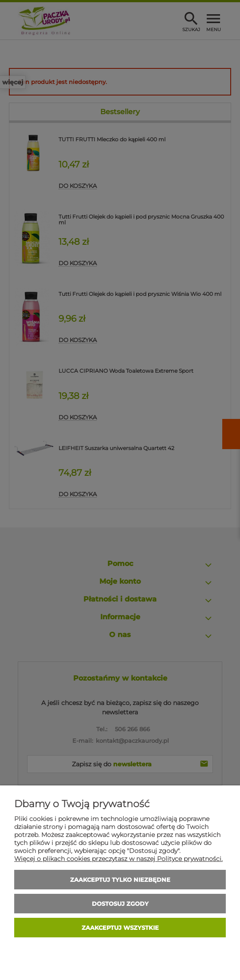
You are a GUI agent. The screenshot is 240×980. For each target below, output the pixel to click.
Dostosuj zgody (120, 904)
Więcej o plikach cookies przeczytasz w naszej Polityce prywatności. (118, 859)
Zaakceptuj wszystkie (120, 928)
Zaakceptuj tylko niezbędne (120, 880)
